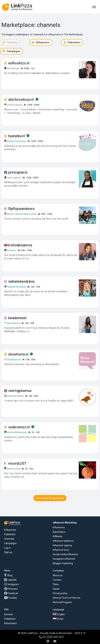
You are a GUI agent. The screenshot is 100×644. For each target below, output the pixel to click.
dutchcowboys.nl (21, 100)
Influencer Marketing (65, 523)
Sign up (8, 552)
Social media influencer (65, 554)
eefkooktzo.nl (19, 63)
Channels (9, 539)
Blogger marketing (63, 563)
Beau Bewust (13, 323)
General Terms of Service (67, 598)
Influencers (10, 530)
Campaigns (10, 543)
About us (58, 575)
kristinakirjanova (20, 245)
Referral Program (62, 602)
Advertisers (59, 532)
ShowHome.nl (14, 359)
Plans (56, 584)
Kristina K (12, 250)
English (59, 614)
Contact (57, 580)
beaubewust (17, 318)
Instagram (13, 584)
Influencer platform (63, 541)
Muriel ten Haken (15, 396)
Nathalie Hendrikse (16, 287)
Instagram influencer (64, 559)
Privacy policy (60, 593)
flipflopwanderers (21, 209)
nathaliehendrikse (21, 281)
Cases (56, 589)
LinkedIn (12, 580)
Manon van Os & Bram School (22, 214)
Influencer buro (61, 550)
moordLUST (17, 463)
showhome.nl (18, 354)
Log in (7, 548)
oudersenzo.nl (19, 427)
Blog (10, 575)
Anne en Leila (14, 469)
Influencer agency (62, 545)
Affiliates (58, 536)
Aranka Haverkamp (16, 141)
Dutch (58, 619)
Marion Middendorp (17, 432)
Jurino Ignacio (14, 177)
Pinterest (13, 589)
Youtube (12, 598)
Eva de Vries (13, 68)
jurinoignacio (18, 172)
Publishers (10, 534)
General (8, 614)
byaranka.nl (17, 136)
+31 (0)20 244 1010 (51, 637)
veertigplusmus (20, 391)
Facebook (13, 593)
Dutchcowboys (15, 105)
